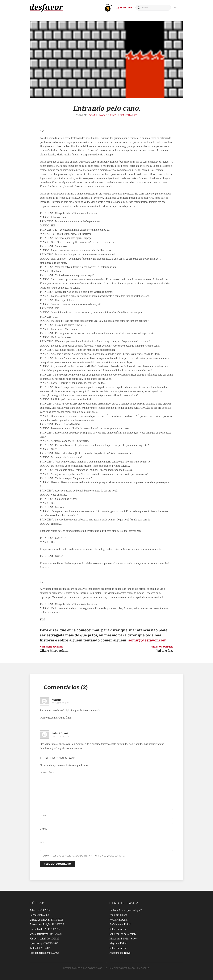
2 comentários (128, 115)
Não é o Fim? (108, 115)
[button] (179, 7)
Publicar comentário (57, 864)
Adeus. (33, 910)
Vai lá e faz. (165, 651)
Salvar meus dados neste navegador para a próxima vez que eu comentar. (83, 856)
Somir (93, 115)
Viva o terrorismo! (39, 934)
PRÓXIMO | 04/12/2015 (162, 647)
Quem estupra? (38, 943)
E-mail (43, 829)
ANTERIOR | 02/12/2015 (51, 647)
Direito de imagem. (40, 920)
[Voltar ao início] (46, 8)
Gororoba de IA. (38, 929)
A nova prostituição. (40, 924)
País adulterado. (38, 953)
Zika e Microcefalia (54, 651)
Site (42, 842)
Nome (43, 815)
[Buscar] (153, 8)
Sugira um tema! (124, 8)
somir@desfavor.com (147, 640)
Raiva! (33, 915)
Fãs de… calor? (38, 939)
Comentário (47, 772)
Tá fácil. (34, 948)
